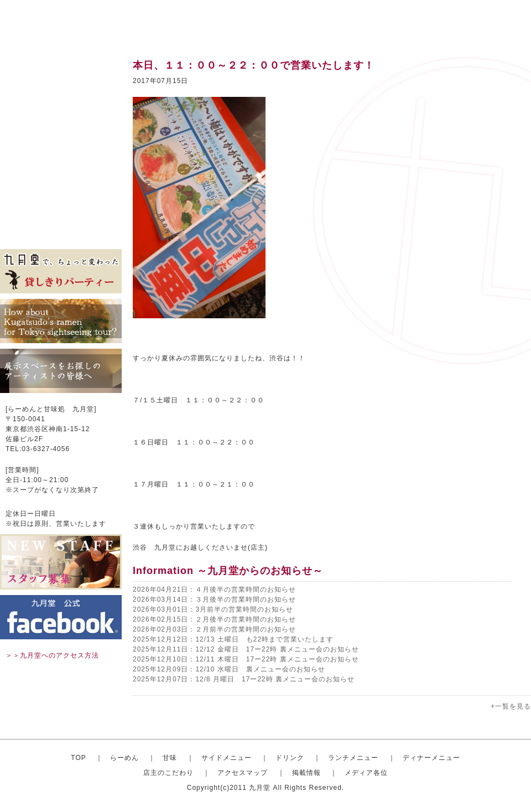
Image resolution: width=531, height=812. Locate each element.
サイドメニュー (61, 116)
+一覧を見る (511, 706)
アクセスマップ (61, 199)
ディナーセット (61, 166)
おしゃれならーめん (61, 83)
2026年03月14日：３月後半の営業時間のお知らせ (214, 599)
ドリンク (61, 133)
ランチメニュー (61, 149)
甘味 (61, 100)
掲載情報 (61, 216)
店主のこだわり (61, 183)
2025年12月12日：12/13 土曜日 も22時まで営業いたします (233, 639)
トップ (61, 66)
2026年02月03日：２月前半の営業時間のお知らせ (214, 629)
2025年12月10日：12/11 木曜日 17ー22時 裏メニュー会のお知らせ (246, 659)
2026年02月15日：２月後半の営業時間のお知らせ (214, 619)
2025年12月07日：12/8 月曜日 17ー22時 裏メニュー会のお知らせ (244, 679)
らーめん (124, 758)
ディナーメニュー (431, 758)
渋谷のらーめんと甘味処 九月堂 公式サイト (70, 22)
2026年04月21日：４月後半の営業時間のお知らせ (214, 589)
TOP (78, 758)
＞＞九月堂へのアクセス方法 (52, 655)
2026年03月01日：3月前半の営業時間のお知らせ (213, 609)
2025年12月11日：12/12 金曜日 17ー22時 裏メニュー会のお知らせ (246, 649)
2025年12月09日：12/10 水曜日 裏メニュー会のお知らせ (229, 669)
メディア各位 (61, 232)
